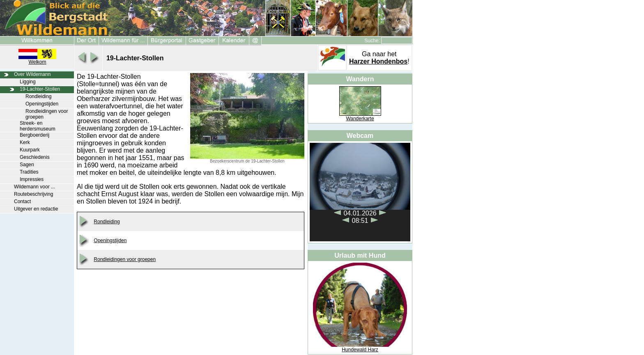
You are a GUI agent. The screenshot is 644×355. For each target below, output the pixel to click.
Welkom (37, 62)
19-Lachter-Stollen (40, 89)
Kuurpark (30, 150)
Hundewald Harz (360, 350)
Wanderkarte (360, 119)
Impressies (32, 179)
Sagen (27, 165)
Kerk (25, 142)
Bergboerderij (34, 135)
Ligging (28, 82)
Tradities (29, 172)
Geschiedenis (35, 157)
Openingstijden (42, 104)
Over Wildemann (32, 74)
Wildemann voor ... (34, 187)
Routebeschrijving (33, 194)
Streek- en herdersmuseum (38, 126)
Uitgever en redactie (36, 209)
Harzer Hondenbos (378, 61)
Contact (22, 202)
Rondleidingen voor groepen (125, 259)
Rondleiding (38, 96)
